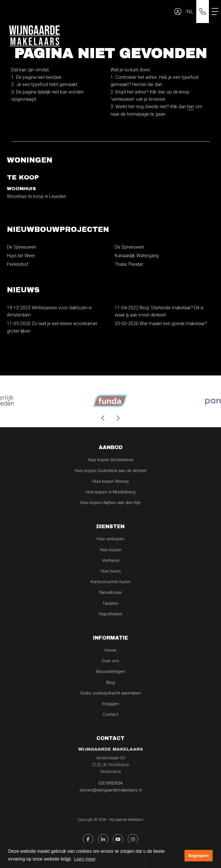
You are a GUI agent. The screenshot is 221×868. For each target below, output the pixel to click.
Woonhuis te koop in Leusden (37, 196)
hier (191, 107)
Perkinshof (18, 264)
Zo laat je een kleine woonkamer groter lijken (52, 327)
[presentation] (103, 418)
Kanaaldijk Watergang (137, 256)
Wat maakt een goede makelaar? (161, 324)
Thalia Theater (129, 264)
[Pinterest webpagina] (133, 839)
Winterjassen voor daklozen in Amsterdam (49, 311)
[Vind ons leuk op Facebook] (88, 839)
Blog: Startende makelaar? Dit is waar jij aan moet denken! (159, 311)
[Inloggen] (178, 12)
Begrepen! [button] (199, 856)
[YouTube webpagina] (118, 839)
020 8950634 (110, 783)
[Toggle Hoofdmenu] (215, 12)
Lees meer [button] (85, 859)
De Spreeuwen (22, 247)
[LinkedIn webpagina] (103, 839)
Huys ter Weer (21, 256)
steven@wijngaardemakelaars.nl (111, 790)
